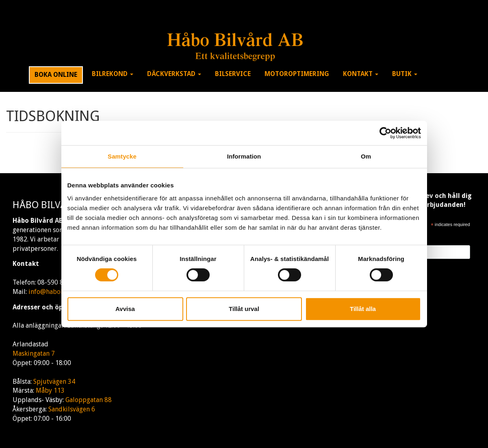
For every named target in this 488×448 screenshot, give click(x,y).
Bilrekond (113, 74)
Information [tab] (244, 156)
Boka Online (56, 75)
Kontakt (361, 74)
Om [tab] (366, 156)
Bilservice (233, 74)
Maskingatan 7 (34, 353)
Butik (405, 74)
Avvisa (125, 309)
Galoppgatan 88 (89, 400)
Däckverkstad (174, 74)
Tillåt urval (244, 309)
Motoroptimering (297, 74)
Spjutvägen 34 (54, 382)
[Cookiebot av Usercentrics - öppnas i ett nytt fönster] (385, 133)
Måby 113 (50, 390)
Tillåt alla (363, 309)
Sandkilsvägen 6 (72, 409)
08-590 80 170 (59, 282)
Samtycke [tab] (122, 156)
